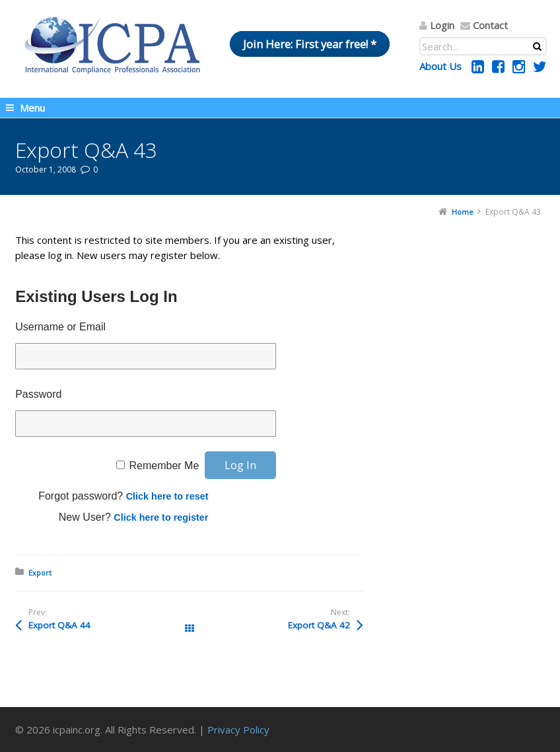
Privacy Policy (238, 730)
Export (40, 573)
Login (442, 25)
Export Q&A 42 (319, 625)
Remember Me (164, 466)
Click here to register (161, 517)
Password (38, 394)
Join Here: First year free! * (310, 44)
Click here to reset (167, 496)
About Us (440, 66)
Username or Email (60, 327)
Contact (490, 25)
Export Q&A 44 (59, 625)
